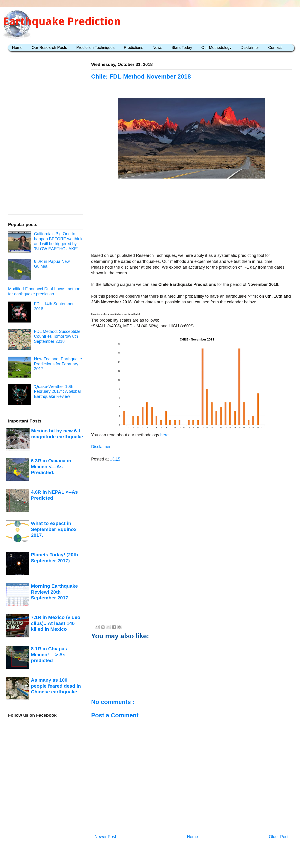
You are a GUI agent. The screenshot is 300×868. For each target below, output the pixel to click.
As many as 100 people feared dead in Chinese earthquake (56, 686)
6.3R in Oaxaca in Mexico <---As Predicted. (51, 466)
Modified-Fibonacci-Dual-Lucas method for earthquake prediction (44, 291)
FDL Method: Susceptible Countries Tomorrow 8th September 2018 (57, 336)
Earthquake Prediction (62, 21)
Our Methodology (216, 48)
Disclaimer (250, 48)
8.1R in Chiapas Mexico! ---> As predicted (49, 654)
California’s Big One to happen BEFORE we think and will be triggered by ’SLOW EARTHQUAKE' (58, 241)
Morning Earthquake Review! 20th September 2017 (54, 592)
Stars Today (182, 48)
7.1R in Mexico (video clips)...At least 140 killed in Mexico (56, 623)
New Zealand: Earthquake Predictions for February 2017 (58, 364)
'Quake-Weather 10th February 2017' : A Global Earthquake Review (57, 391)
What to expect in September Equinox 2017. (54, 529)
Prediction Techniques (95, 48)
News (157, 48)
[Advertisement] (192, 217)
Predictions (133, 48)
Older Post (279, 837)
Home (17, 48)
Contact (275, 48)
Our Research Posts (49, 48)
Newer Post (105, 837)
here (164, 435)
